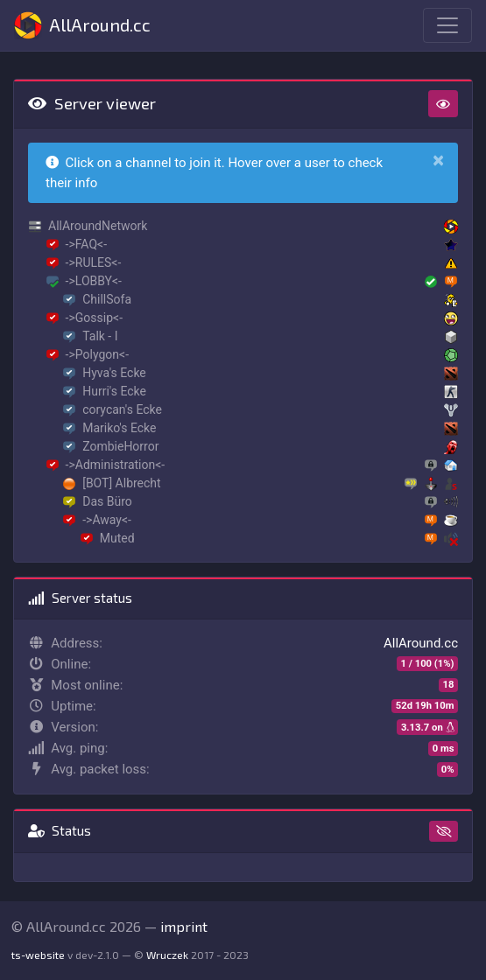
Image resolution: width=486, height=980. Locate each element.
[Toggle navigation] (447, 25)
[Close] (438, 160)
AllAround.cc (82, 25)
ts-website (38, 955)
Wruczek (167, 955)
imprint (184, 926)
